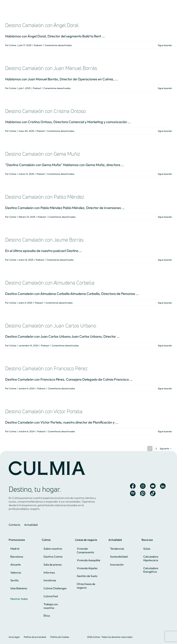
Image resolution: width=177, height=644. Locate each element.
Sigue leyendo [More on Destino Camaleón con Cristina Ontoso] (165, 131)
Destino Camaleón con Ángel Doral (42, 25)
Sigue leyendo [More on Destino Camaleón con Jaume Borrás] (165, 260)
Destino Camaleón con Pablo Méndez (45, 197)
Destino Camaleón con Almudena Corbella (50, 283)
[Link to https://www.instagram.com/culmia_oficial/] (143, 486)
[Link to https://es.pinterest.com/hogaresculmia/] (143, 493)
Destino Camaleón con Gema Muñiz (43, 154)
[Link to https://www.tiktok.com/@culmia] (153, 493)
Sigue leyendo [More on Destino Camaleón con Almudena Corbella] (165, 303)
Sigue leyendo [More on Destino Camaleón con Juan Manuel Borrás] (165, 88)
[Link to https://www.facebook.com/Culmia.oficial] (133, 486)
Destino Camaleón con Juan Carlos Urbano (51, 326)
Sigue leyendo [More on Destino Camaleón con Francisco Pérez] (165, 388)
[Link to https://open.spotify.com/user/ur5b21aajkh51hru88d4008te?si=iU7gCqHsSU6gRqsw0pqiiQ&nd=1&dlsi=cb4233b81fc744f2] (133, 493)
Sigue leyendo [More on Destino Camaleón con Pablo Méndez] (165, 217)
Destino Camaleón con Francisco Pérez (46, 368)
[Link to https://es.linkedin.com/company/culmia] (163, 486)
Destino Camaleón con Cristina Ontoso (45, 111)
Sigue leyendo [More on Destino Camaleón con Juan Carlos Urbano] (165, 345)
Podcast (38, 45)
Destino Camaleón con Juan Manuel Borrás (51, 68)
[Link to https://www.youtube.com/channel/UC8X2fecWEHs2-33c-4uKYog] (153, 486)
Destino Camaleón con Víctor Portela (44, 411)
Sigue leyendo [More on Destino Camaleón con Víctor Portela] (165, 431)
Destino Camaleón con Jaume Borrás (44, 240)
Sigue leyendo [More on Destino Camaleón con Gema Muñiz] (165, 174)
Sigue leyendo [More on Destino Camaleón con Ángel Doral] (165, 45)
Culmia (13, 45)
